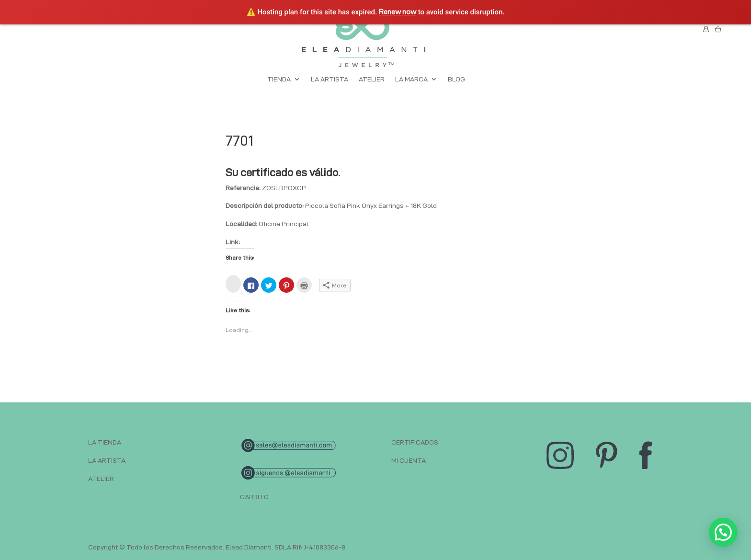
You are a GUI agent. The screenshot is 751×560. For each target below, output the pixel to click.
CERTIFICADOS (415, 442)
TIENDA (279, 79)
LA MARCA (411, 79)
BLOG (456, 79)
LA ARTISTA (330, 79)
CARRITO (254, 497)
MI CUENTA (409, 460)
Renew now (398, 12)
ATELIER (372, 79)
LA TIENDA (105, 442)
